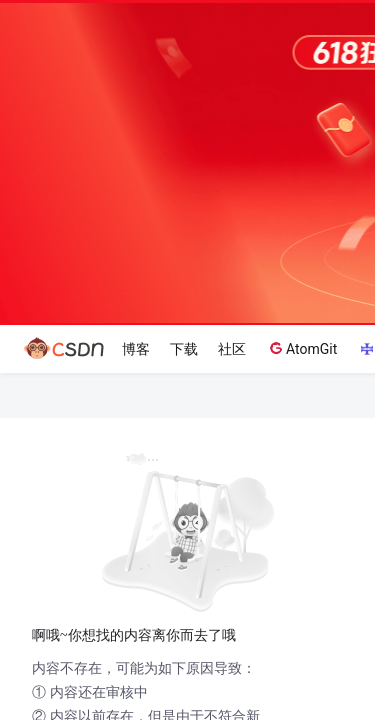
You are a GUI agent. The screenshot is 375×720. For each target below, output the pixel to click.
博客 (136, 349)
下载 (184, 349)
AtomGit (301, 348)
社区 (232, 349)
